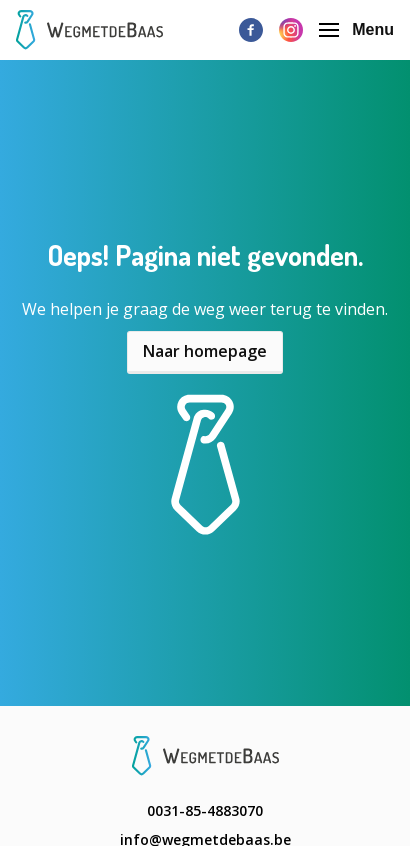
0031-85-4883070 (205, 810)
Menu (356, 29)
